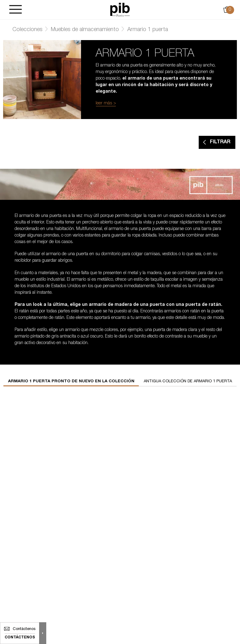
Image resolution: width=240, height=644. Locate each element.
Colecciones (27, 30)
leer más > (106, 103)
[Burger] (16, 10)
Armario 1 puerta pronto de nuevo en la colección (71, 382)
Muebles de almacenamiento (85, 30)
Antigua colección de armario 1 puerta (188, 382)
